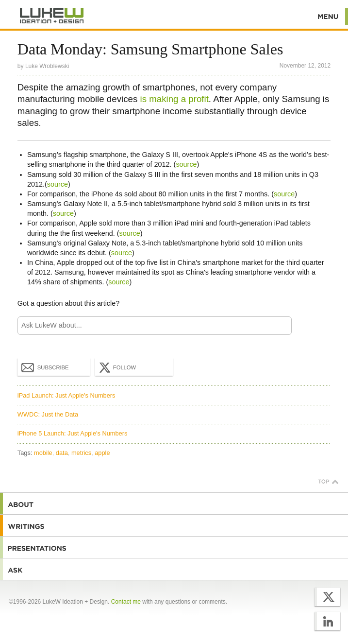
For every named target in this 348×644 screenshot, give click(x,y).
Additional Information (52, 16)
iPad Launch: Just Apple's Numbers (66, 395)
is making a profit (174, 99)
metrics (81, 453)
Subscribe (45, 367)
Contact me (126, 602)
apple (102, 453)
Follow (116, 367)
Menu (328, 16)
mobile (43, 453)
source (186, 164)
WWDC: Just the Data (48, 414)
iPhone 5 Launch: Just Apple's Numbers (73, 433)
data (62, 453)
